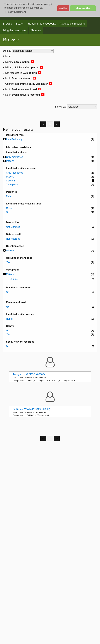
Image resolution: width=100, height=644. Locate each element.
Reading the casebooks (42, 24)
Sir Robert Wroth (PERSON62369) (31, 409)
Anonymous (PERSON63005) (29, 374)
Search (20, 24)
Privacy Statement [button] (15, 12)
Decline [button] (63, 8)
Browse (8, 24)
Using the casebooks (14, 30)
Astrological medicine (72, 24)
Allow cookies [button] (83, 8)
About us (36, 30)
